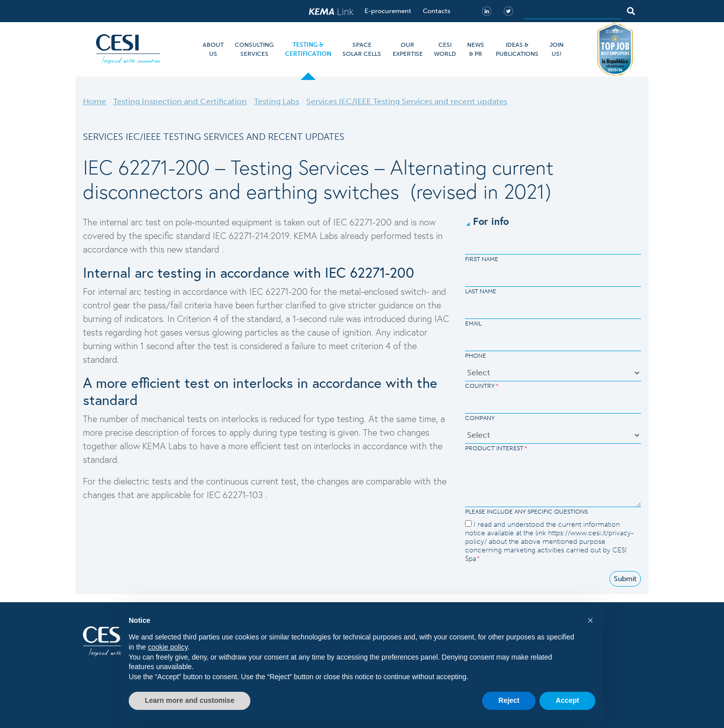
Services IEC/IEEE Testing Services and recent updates (407, 101)
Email (473, 323)
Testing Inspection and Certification (180, 101)
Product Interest (496, 448)
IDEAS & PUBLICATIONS (517, 49)
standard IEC (201, 235)
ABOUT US (213, 49)
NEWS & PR (476, 49)
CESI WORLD (445, 49)
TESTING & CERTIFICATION (308, 49)
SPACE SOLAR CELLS (362, 49)
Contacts (437, 11)
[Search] (572, 11)
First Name (482, 259)
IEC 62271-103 (236, 495)
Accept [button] (567, 700)
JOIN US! (557, 49)
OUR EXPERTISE (408, 49)
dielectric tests (144, 481)
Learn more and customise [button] (190, 700)
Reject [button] (509, 700)
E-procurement (388, 11)
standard (203, 249)
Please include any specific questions (526, 512)
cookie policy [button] (168, 647)
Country (482, 386)
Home (95, 101)
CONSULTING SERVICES (254, 49)
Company (480, 418)
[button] (590, 620)
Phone (476, 356)
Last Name (481, 291)
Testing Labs (277, 101)
